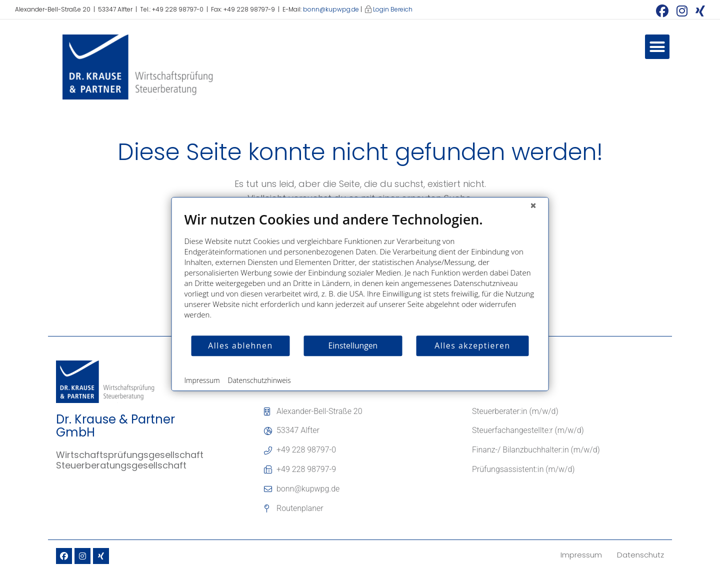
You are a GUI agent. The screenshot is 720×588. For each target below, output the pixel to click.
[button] (657, 47)
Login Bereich (393, 9)
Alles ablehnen (240, 345)
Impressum (202, 380)
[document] (360, 273)
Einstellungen (353, 345)
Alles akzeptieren (472, 345)
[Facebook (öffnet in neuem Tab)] (662, 11)
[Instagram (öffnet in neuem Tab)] (682, 11)
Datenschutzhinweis (259, 380)
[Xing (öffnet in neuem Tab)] (698, 11)
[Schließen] (533, 205)
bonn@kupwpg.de (331, 9)
